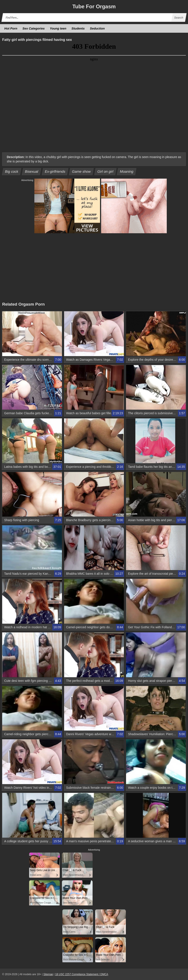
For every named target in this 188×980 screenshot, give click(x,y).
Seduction (97, 28)
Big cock (12, 171)
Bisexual (32, 171)
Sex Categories (34, 28)
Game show (81, 171)
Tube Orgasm (94, 6)
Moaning (127, 171)
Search (179, 18)
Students (78, 28)
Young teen (58, 28)
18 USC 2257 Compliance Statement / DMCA (82, 974)
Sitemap (48, 974)
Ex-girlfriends (55, 171)
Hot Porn (11, 28)
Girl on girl (105, 171)
